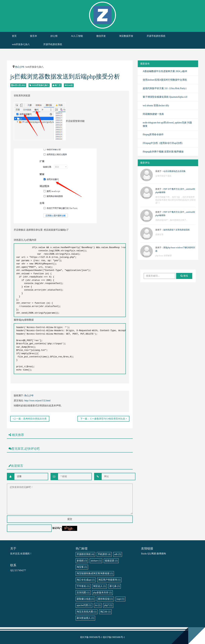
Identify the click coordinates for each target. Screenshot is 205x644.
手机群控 (104, 554)
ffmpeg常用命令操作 (153, 135)
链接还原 (111, 561)
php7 (108, 605)
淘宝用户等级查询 (109, 580)
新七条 (115, 586)
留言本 (34, 36)
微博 (159, 554)
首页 (14, 36)
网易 (154, 554)
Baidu (144, 554)
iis (98, 605)
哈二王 (58, 85)
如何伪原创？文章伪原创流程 (176, 230)
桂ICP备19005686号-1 (91, 637)
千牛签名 (83, 586)
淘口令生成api (86, 580)
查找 (184, 276)
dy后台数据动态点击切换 (174, 171)
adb (118, 554)
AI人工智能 (77, 36)
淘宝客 (82, 567)
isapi (120, 599)
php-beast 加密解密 (164, 256)
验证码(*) (57, 528)
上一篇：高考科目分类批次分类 (30, 419)
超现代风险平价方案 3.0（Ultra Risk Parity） (165, 88)
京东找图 (83, 593)
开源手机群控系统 (156, 36)
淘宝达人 (99, 586)
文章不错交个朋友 (163, 176)
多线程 (82, 561)
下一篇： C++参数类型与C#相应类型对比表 (103, 419)
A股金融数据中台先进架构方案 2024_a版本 (165, 71)
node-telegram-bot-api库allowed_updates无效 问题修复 (167, 124)
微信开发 (101, 36)
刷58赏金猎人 (85, 618)
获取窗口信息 (85, 599)
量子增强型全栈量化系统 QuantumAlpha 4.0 (165, 97)
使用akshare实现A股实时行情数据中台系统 (165, 80)
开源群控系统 (85, 554)
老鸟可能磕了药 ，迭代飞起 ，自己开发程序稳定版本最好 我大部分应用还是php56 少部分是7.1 (175, 200)
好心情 (54, 36)
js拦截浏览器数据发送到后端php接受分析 (65, 77)
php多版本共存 (102, 593)
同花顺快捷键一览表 (153, 114)
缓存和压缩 (105, 599)
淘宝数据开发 (126, 36)
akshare (96, 561)
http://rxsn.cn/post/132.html (37, 401)
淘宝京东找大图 (87, 612)
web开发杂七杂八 (21, 44)
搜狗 (164, 554)
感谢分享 (159, 234)
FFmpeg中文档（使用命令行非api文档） (163, 143)
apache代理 (84, 605)
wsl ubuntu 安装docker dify (156, 105)
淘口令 (105, 612)
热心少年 (20, 67)
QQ (149, 554)
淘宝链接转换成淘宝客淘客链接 (95, 573)
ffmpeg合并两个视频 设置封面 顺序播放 (163, 152)
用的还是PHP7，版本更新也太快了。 (172, 220)
